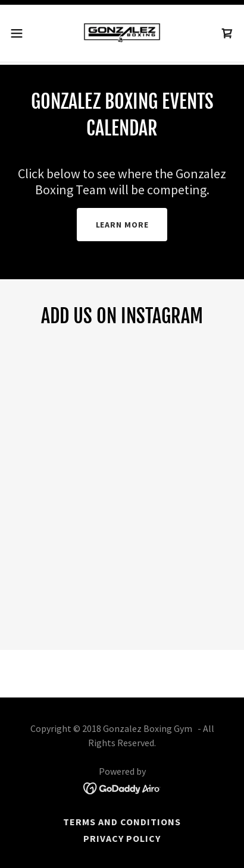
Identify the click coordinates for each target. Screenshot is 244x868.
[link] (122, 33)
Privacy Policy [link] (122, 838)
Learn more (122, 225)
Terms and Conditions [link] (122, 822)
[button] (22, 33)
